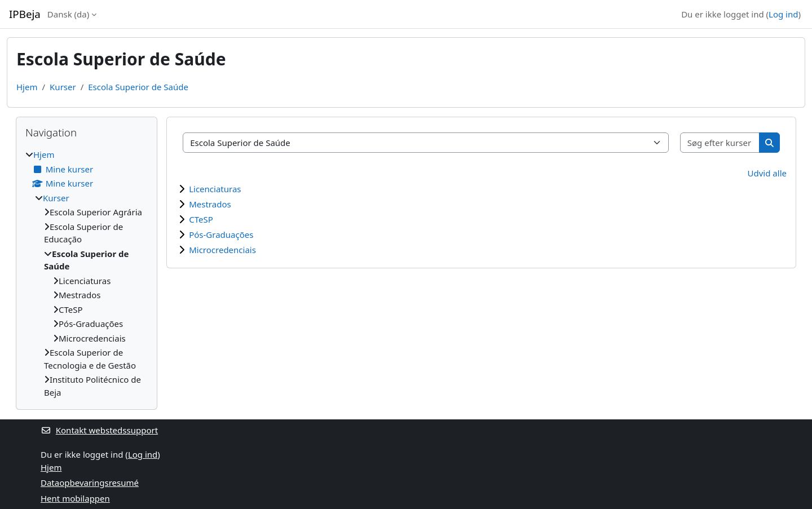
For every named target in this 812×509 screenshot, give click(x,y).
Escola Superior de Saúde (138, 87)
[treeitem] (87, 273)
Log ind (783, 14)
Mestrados (210, 204)
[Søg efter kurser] (720, 143)
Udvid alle (767, 173)
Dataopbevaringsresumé (90, 483)
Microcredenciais (222, 250)
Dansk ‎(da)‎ (68, 14)
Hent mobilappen (75, 498)
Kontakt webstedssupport (99, 430)
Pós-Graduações (221, 234)
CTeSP (201, 219)
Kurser (63, 87)
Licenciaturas (215, 189)
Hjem (27, 87)
